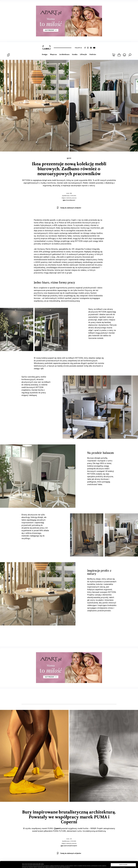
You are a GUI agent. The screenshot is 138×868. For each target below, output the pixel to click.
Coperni (57, 828)
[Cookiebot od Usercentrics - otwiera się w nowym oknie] (11, 865)
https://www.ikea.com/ (69, 200)
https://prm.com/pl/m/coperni (69, 846)
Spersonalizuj (123, 863)
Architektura (64, 54)
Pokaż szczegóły (25, 865)
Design (45, 54)
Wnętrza (53, 54)
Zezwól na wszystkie (123, 859)
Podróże (93, 54)
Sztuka (75, 54)
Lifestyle (83, 54)
